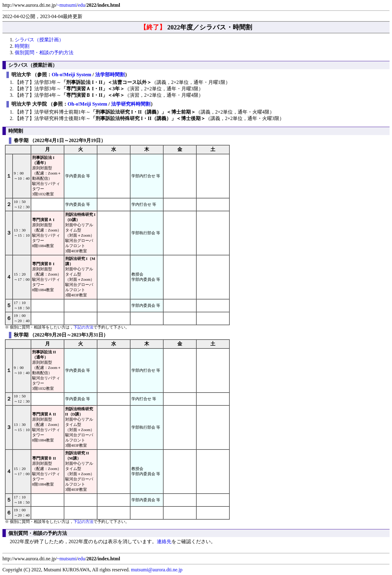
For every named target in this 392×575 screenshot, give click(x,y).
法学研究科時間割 (131, 104)
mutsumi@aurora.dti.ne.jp (157, 570)
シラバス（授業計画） (39, 40)
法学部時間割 (110, 75)
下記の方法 (83, 327)
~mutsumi (67, 5)
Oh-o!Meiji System (72, 75)
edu (82, 5)
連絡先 (164, 541)
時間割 (22, 46)
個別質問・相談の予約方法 (44, 53)
